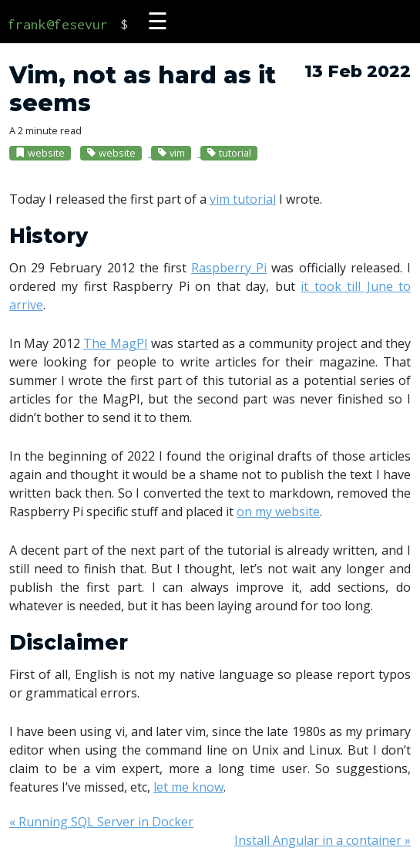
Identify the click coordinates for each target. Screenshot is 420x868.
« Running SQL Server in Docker (101, 822)
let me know (188, 787)
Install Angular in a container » (323, 840)
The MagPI (115, 343)
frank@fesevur (58, 24)
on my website (278, 512)
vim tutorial (243, 199)
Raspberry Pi (229, 268)
